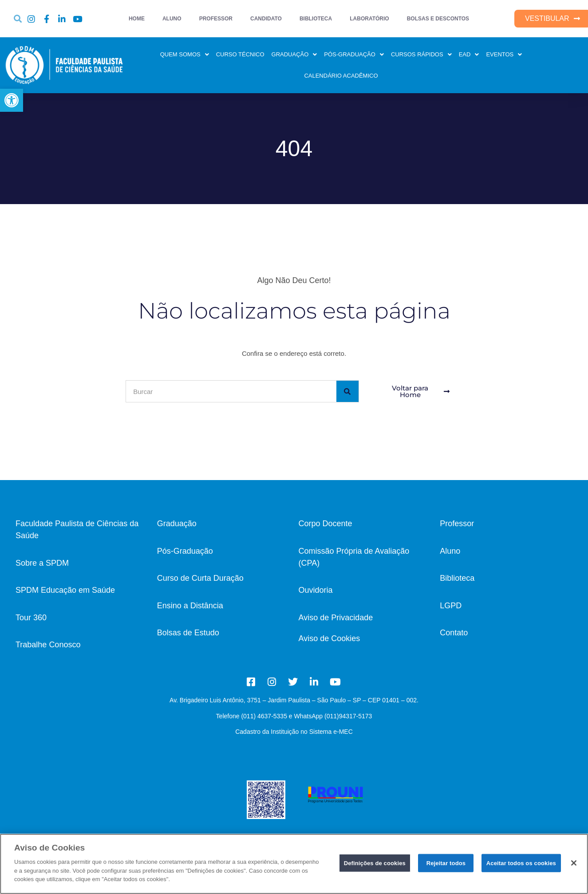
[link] (12, 100)
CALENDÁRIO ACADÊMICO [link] (341, 76)
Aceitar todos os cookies (521, 863)
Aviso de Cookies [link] (330, 638)
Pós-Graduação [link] (185, 551)
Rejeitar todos (446, 863)
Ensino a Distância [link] (190, 606)
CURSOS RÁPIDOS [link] (421, 54)
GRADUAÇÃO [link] (294, 54)
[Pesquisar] (347, 391)
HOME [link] (137, 19)
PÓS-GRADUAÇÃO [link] (354, 54)
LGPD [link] (451, 606)
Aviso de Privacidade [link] (336, 618)
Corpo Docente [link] (326, 524)
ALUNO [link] (172, 19)
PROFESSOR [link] (216, 19)
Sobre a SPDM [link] (42, 563)
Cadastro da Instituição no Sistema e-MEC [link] (294, 732)
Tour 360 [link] (31, 618)
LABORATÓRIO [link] (369, 19)
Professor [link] (457, 524)
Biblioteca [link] (457, 578)
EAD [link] (469, 54)
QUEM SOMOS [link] (185, 54)
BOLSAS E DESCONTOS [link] (438, 19)
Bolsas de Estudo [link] (188, 633)
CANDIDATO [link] (266, 19)
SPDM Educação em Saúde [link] (65, 590)
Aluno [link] (450, 551)
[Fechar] (574, 863)
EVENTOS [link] (504, 54)
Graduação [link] (177, 524)
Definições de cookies (375, 863)
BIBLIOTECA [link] (316, 19)
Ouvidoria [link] (316, 590)
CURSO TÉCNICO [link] (240, 54)
